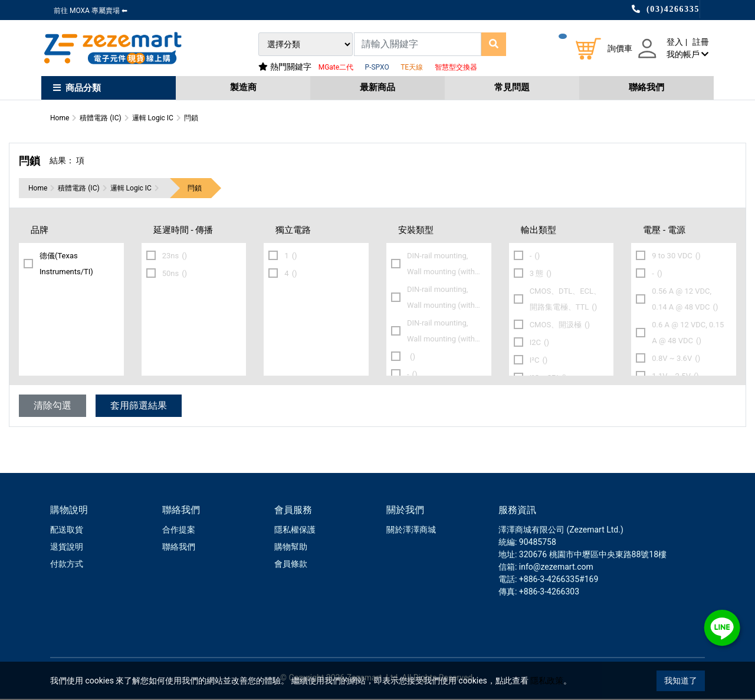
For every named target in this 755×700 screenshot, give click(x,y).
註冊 (701, 42)
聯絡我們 (646, 87)
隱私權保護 (295, 531)
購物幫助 (291, 548)
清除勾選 (52, 407)
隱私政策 (547, 681)
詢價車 (620, 48)
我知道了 (681, 681)
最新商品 (377, 87)
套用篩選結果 (139, 407)
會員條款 (291, 565)
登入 (675, 42)
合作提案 (179, 531)
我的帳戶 (687, 54)
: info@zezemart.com (554, 568)
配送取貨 (67, 531)
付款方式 (67, 565)
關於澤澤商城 (411, 531)
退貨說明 (67, 548)
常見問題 (512, 87)
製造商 (243, 87)
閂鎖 (195, 189)
